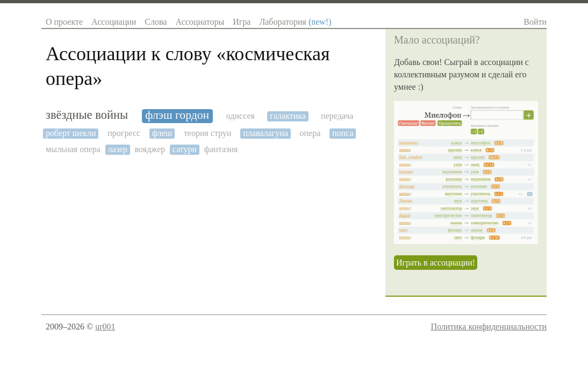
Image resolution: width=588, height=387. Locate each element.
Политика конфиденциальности (489, 327)
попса (343, 133)
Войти (535, 22)
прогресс (124, 133)
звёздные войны (87, 115)
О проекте (64, 22)
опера (310, 133)
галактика (288, 116)
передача (337, 116)
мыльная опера (73, 149)
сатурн (185, 149)
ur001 (105, 327)
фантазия (221, 149)
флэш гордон (177, 115)
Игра (242, 22)
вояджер (150, 149)
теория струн (208, 133)
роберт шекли (71, 133)
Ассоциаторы (200, 22)
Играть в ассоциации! (436, 263)
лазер (118, 149)
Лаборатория (295, 22)
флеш (162, 133)
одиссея (241, 116)
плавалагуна (266, 133)
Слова (156, 22)
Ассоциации (114, 22)
